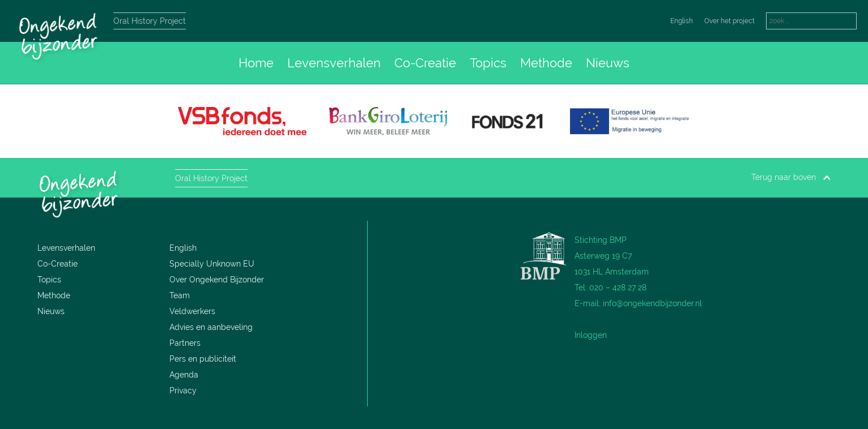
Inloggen (591, 335)
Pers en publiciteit (203, 359)
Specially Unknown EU (212, 264)
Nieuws (608, 63)
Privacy (183, 391)
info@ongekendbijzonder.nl (652, 303)
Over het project (729, 21)
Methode (546, 63)
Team (180, 295)
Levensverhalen (334, 63)
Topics (488, 63)
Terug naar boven (791, 177)
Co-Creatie (425, 63)
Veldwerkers (192, 311)
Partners (185, 343)
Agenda (184, 375)
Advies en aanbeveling (211, 327)
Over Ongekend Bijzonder (217, 280)
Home (256, 63)
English (682, 21)
